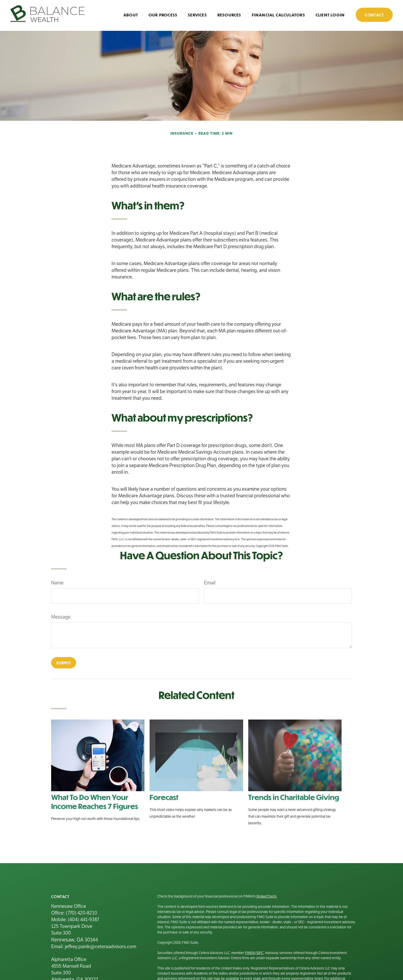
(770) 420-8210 (81, 913)
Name (57, 583)
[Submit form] (64, 663)
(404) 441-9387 (83, 920)
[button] (131, 15)
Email (210, 583)
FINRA (250, 953)
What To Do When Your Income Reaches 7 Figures (95, 801)
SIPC (260, 953)
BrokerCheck (267, 896)
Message (61, 617)
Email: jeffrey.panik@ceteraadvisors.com (94, 946)
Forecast (164, 797)
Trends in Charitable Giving (294, 797)
